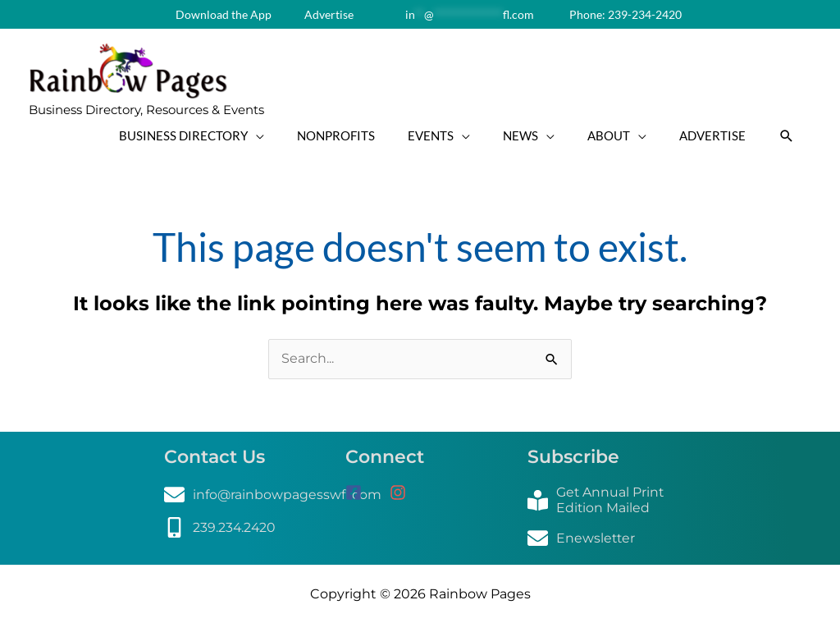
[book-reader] (602, 500)
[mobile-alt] (221, 527)
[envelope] (273, 495)
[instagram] (404, 492)
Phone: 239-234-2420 (624, 14)
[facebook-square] (366, 492)
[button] (787, 135)
